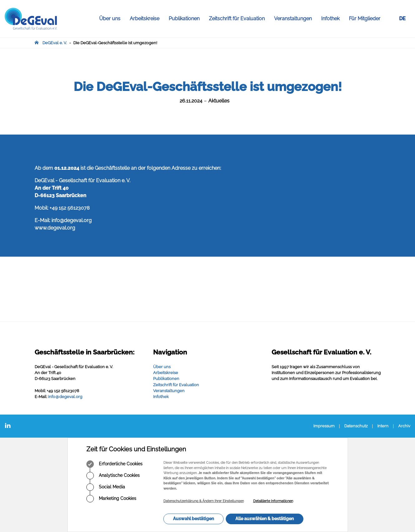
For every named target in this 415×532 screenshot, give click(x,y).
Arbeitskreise (147, 19)
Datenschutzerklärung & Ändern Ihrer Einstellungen (204, 501)
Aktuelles (219, 101)
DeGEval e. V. (55, 43)
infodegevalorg (65, 397)
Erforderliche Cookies (114, 464)
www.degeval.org (55, 228)
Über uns (112, 19)
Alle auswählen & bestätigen (265, 519)
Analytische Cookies (113, 476)
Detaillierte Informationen (273, 501)
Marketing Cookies (111, 499)
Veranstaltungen (295, 19)
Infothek (333, 19)
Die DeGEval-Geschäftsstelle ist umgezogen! (115, 43)
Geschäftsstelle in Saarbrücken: (84, 352)
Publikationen (186, 19)
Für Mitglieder (365, 19)
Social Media (106, 487)
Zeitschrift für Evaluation (239, 19)
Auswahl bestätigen (193, 519)
